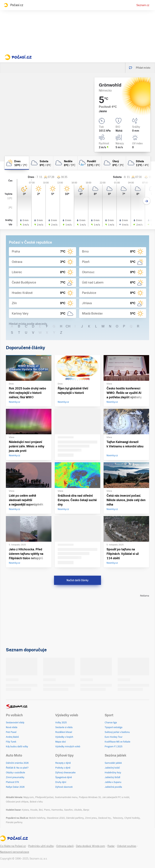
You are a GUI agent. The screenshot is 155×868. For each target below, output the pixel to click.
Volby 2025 (61, 723)
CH (68, 326)
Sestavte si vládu (64, 727)
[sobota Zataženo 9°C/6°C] (41, 163)
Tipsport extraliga (114, 727)
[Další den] (147, 201)
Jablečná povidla (113, 787)
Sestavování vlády (15, 723)
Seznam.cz (143, 5)
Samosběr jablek (113, 763)
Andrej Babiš (12, 737)
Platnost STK (13, 782)
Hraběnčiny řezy (113, 773)
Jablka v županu (113, 782)
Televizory (118, 818)
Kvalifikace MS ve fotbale (117, 742)
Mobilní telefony (37, 818)
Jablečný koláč (112, 768)
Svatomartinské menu (66, 797)
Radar (111, 846)
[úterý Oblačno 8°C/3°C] (114, 163)
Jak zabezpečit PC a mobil (116, 797)
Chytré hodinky (132, 818)
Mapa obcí (61, 742)
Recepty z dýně (63, 763)
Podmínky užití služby (41, 846)
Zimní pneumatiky (15, 777)
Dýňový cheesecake (65, 773)
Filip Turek (11, 742)
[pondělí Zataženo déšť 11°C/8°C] (90, 163)
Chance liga (111, 723)
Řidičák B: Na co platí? (17, 768)
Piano (47, 810)
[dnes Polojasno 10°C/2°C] (17, 163)
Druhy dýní (61, 782)
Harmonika (57, 810)
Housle (34, 810)
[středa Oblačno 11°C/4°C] (138, 163)
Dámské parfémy (75, 818)
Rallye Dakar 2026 (15, 787)
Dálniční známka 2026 (17, 763)
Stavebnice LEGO (56, 818)
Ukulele (78, 810)
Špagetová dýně (64, 777)
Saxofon (68, 810)
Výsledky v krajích (64, 737)
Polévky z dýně (63, 768)
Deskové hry (105, 818)
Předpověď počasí (44, 797)
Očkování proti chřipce (17, 802)
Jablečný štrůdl (112, 777)
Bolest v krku (36, 802)
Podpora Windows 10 (90, 797)
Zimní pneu (91, 818)
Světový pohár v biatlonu (117, 732)
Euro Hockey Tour (114, 737)
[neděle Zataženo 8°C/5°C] (65, 163)
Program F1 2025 (114, 747)
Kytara (25, 810)
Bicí (41, 810)
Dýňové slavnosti (64, 787)
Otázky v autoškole (15, 773)
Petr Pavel (11, 732)
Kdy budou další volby (17, 747)
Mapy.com (29, 797)
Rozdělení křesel (64, 732)
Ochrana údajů (65, 846)
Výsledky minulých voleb (68, 747)
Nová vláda (12, 727)
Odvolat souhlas (127, 846)
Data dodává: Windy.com (90, 846)
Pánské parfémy (14, 822)
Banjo (86, 810)
